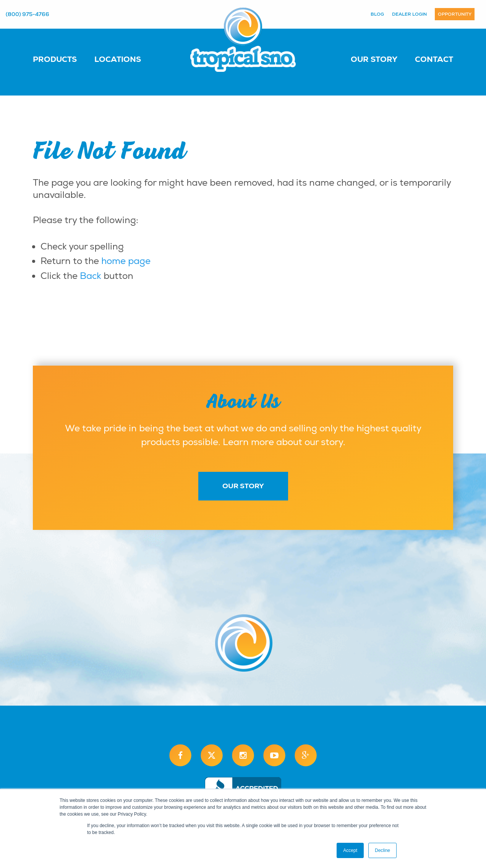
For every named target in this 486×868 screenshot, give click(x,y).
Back (91, 276)
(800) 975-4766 (28, 14)
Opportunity (455, 14)
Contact (434, 59)
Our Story (374, 59)
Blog (377, 14)
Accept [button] (350, 850)
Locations (118, 59)
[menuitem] (62, 59)
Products (55, 59)
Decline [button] (382, 850)
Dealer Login (409, 14)
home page (126, 261)
